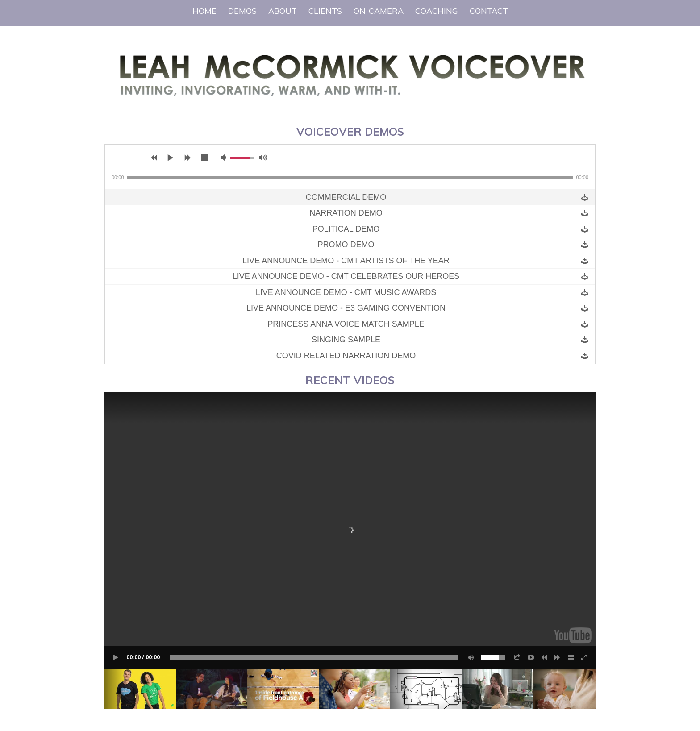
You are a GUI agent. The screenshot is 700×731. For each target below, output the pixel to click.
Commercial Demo (346, 197)
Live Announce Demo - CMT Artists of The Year (346, 261)
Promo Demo (346, 245)
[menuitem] (204, 11)
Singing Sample (346, 340)
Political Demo (346, 229)
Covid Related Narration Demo (346, 356)
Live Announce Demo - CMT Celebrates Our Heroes (346, 276)
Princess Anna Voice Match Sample (346, 324)
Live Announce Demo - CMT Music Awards (346, 292)
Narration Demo (346, 213)
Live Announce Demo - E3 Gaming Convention (346, 308)
